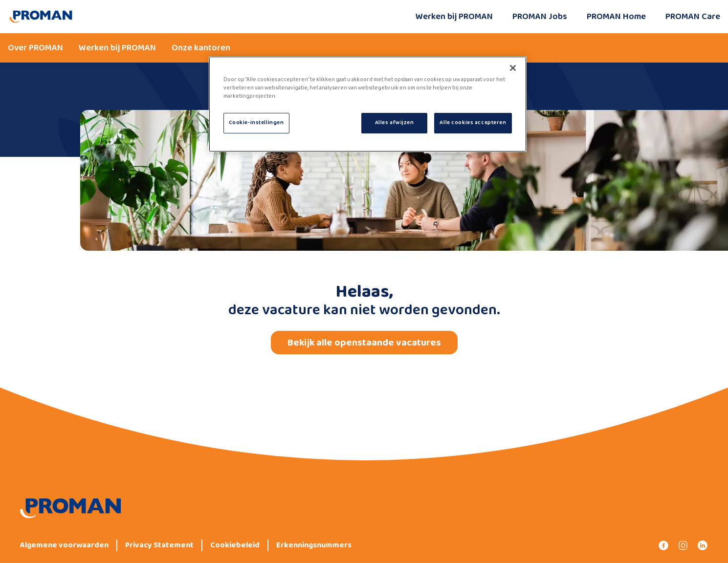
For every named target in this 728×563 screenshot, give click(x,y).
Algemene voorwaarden (64, 545)
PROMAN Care (693, 17)
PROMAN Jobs (540, 17)
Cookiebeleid (235, 545)
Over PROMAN (35, 48)
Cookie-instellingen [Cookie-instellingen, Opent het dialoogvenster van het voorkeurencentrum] (256, 123)
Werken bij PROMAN (454, 17)
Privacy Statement (159, 545)
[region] (368, 104)
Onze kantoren (201, 48)
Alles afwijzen (395, 123)
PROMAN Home (616, 17)
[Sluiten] (513, 68)
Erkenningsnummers (314, 545)
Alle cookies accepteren (473, 123)
